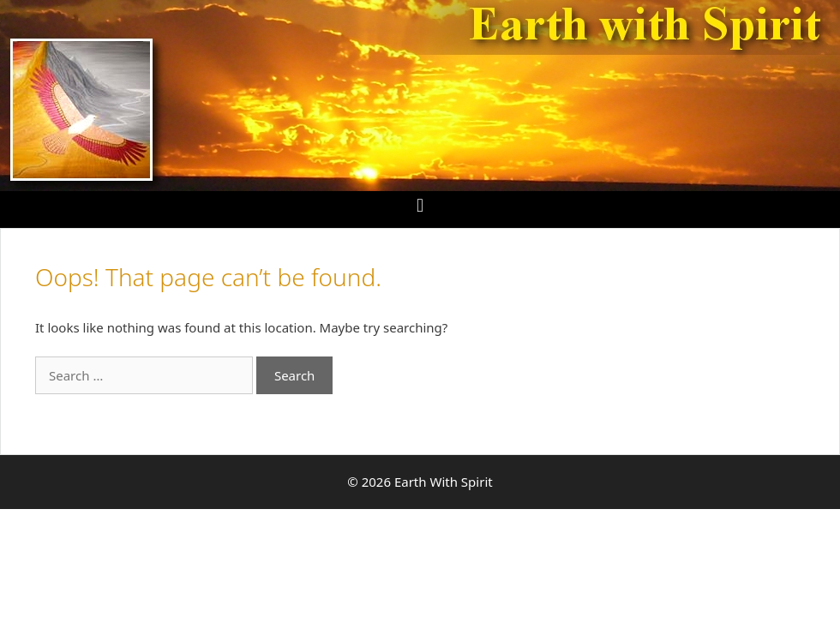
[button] (420, 205)
